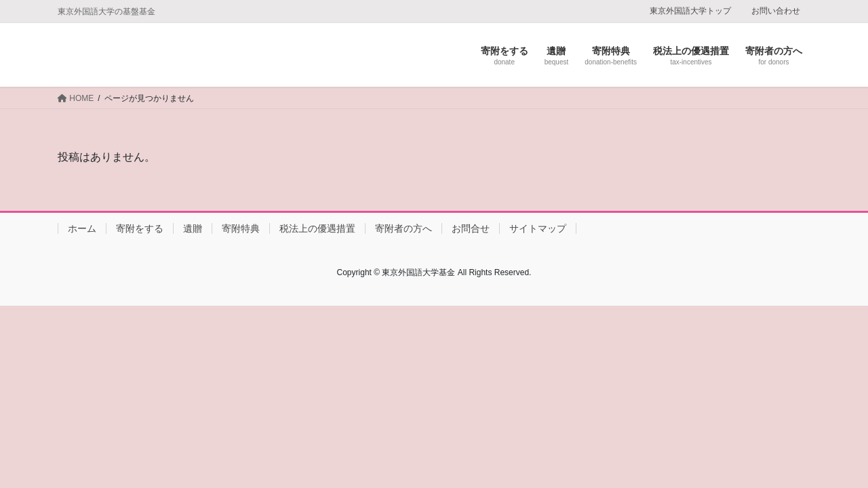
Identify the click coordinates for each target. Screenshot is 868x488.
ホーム (82, 228)
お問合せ (471, 228)
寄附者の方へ (403, 228)
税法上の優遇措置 (317, 228)
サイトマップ (538, 228)
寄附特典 (241, 228)
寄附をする (140, 228)
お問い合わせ (776, 11)
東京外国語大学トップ (690, 11)
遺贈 (193, 228)
